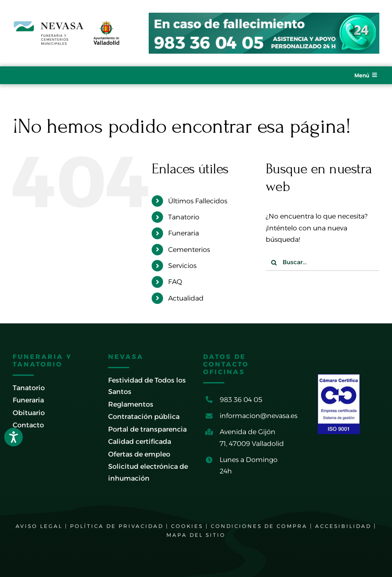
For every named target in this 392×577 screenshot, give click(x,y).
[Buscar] (274, 263)
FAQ (175, 282)
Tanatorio (184, 217)
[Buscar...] (323, 263)
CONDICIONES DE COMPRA (259, 526)
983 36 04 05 (241, 400)
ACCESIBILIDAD (343, 526)
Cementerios (189, 250)
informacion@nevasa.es (259, 416)
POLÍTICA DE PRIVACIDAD (117, 526)
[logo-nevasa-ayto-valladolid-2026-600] (67, 23)
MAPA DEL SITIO (196, 535)
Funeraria (184, 233)
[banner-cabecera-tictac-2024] (264, 16)
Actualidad (186, 298)
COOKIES (187, 526)
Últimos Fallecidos (198, 201)
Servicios (182, 266)
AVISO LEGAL (39, 526)
